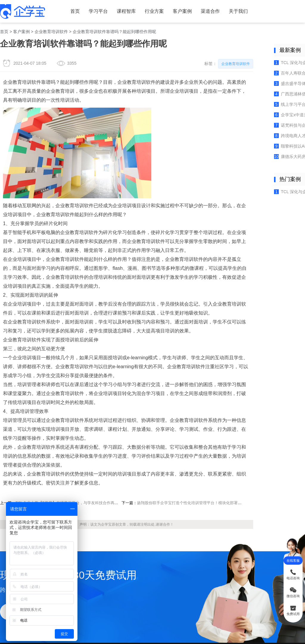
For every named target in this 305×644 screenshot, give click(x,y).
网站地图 (172, 571)
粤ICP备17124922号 (214, 633)
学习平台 (85, 9)
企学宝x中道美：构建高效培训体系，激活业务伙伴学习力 (268, 98)
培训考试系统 (152, 619)
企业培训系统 (175, 619)
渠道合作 (182, 9)
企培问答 (135, 571)
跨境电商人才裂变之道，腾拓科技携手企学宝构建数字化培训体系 (268, 115)
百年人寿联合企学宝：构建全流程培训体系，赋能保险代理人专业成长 (268, 62)
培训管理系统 (107, 619)
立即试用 (20, 520)
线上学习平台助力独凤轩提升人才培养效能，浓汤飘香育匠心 (268, 89)
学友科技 (172, 588)
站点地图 (172, 579)
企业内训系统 (87, 571)
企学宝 (91, 446)
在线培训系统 (85, 619)
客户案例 (158, 9)
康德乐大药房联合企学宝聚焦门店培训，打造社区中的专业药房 (268, 133)
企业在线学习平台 (201, 619)
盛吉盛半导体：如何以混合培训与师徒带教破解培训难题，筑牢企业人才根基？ (268, 71)
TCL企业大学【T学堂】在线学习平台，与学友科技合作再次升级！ (62, 428)
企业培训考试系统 (90, 588)
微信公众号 (216, 571)
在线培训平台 (130, 619)
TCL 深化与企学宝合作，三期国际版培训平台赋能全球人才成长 (268, 53)
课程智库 (109, 9)
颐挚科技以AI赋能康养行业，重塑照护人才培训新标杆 (268, 124)
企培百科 (135, 579)
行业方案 (133, 9)
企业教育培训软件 (44, 27)
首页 (65, 9)
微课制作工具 (87, 579)
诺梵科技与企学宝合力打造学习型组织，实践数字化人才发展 (268, 106)
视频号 (216, 579)
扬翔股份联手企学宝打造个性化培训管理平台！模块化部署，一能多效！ (169, 428)
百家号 (216, 588)
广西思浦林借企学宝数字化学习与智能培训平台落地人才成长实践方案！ (268, 80)
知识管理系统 (87, 597)
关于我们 (206, 9)
